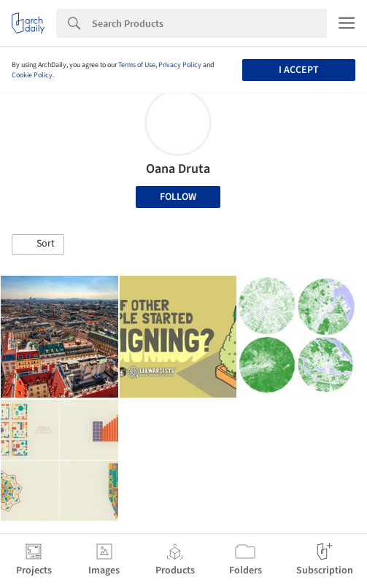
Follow (178, 197)
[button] (38, 244)
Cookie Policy (32, 75)
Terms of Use (137, 65)
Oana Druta (178, 169)
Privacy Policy (180, 65)
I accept (299, 70)
